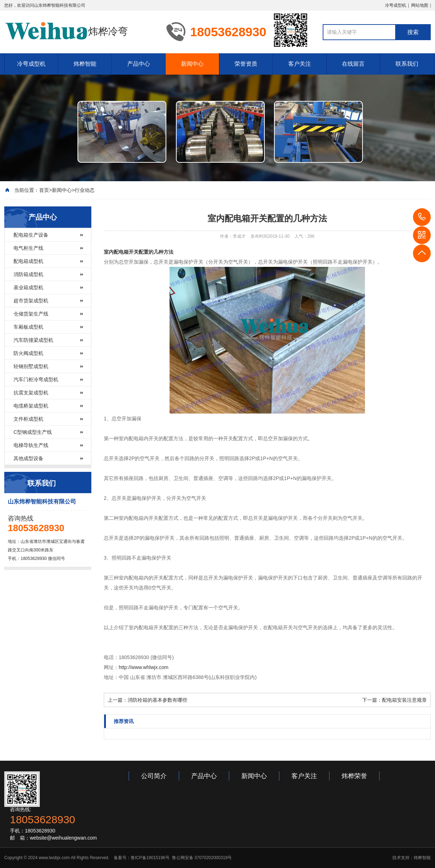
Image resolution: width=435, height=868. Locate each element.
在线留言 (353, 64)
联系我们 (407, 64)
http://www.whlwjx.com (144, 667)
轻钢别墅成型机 (31, 366)
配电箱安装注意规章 (404, 700)
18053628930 (422, 217)
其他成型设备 (28, 458)
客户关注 (300, 64)
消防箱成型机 (28, 274)
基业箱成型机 (28, 287)
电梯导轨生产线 (31, 445)
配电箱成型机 (28, 261)
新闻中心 (192, 64)
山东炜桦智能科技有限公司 (60, 5)
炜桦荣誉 (354, 776)
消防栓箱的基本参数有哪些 (157, 700)
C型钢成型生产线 (33, 432)
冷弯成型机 (396, 5)
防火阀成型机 (28, 353)
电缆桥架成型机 (31, 406)
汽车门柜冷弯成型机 (36, 379)
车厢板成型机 (28, 327)
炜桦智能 (85, 64)
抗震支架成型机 (31, 393)
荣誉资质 (246, 64)
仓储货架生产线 (31, 314)
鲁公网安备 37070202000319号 (201, 858)
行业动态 (85, 190)
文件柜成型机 (28, 419)
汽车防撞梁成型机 (33, 340)
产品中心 (139, 64)
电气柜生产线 (28, 248)
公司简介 (154, 776)
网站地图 (420, 5)
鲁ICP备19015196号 (150, 858)
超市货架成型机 (31, 301)
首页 (44, 190)
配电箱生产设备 (31, 235)
